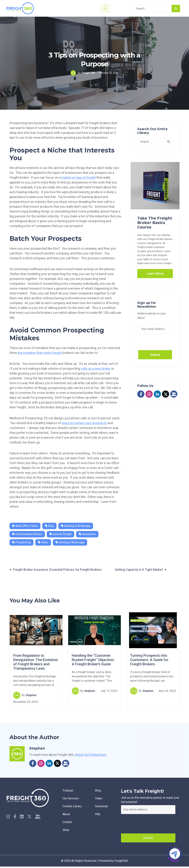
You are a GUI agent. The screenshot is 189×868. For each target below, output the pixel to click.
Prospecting (21, 542)
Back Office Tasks (25, 526)
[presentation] (148, 823)
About (66, 814)
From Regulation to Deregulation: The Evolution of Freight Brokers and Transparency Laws (36, 662)
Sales (43, 542)
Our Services (71, 798)
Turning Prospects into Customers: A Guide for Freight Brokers (149, 660)
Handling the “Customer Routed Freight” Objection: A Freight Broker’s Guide (93, 660)
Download (101, 806)
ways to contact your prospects (84, 423)
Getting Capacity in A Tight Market (140, 570)
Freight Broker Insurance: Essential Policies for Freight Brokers (56, 570)
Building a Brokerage (76, 526)
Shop (66, 830)
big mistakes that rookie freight (40, 353)
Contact (67, 822)
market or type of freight (78, 177)
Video (99, 798)
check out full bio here (90, 755)
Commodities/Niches (27, 534)
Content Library (72, 806)
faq (98, 814)
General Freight (60, 534)
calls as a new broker (96, 369)
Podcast (68, 790)
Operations (87, 534)
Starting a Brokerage (70, 542)
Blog (49, 526)
